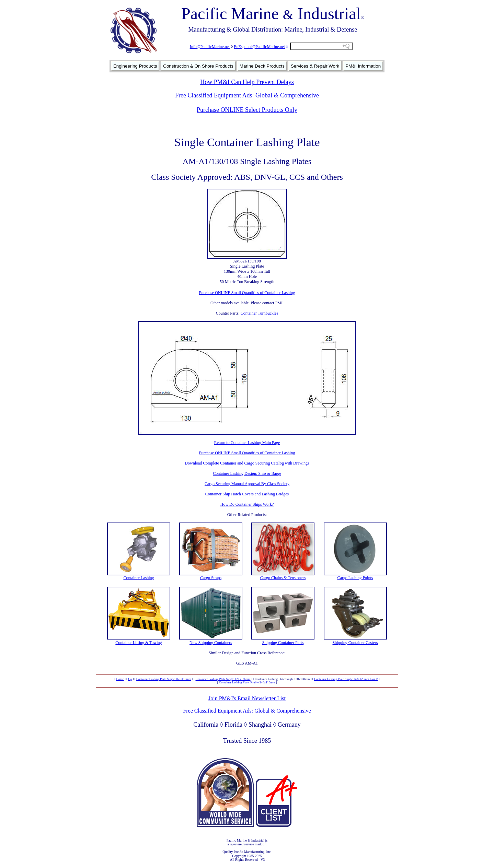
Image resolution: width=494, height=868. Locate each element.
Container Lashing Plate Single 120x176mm (223, 679)
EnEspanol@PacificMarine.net (259, 47)
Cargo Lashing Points (355, 578)
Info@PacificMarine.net (210, 47)
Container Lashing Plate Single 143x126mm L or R (346, 679)
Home (120, 679)
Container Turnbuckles (260, 313)
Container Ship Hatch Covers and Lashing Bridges (247, 494)
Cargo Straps (211, 578)
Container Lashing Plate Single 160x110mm (164, 679)
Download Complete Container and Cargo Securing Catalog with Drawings (247, 463)
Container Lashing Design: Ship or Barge (247, 473)
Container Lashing (139, 578)
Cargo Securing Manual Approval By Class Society (247, 484)
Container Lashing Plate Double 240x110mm (247, 682)
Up (130, 679)
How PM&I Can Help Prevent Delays (247, 82)
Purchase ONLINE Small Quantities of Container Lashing (247, 293)
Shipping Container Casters (355, 643)
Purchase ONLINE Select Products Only (247, 110)
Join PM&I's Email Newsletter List (247, 698)
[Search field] (321, 46)
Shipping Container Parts (283, 643)
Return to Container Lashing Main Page (247, 443)
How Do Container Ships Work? (247, 504)
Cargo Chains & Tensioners (283, 578)
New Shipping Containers (211, 643)
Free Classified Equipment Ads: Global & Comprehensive (247, 95)
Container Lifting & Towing (139, 643)
